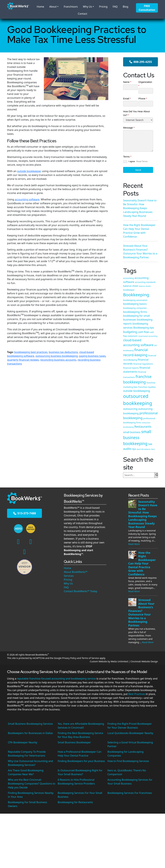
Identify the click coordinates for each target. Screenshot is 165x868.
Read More (134, 544)
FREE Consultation (147, 8)
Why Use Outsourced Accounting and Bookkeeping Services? (30, 763)
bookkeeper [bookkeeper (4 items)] (129, 290)
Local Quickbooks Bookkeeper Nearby (130, 733)
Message (129, 128)
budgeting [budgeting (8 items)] (130, 332)
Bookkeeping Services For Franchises (130, 793)
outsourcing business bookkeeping (57, 356)
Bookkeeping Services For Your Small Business (80, 795)
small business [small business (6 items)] (132, 432)
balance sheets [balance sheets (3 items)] (145, 286)
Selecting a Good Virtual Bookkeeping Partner (130, 744)
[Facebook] (18, 541)
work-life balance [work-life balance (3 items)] (143, 449)
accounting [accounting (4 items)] (128, 278)
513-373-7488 (24, 513)
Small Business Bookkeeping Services (30, 724)
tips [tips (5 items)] (134, 449)
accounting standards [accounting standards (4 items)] (145, 282)
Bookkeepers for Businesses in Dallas (30, 733)
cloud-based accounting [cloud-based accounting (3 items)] (148, 336)
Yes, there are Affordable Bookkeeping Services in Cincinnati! (81, 726)
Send (138, 170)
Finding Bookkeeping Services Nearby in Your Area (31, 795)
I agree (129, 162)
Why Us (87, 7)
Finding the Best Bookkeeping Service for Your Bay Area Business (80, 735)
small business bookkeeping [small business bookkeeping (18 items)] (137, 438)
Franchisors (71, 7)
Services (69, 576)
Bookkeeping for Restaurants (75, 802)
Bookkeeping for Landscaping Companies (126, 754)
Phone (143, 99)
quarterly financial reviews (23, 360)
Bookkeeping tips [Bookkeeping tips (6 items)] (144, 328)
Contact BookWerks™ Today (81, 591)
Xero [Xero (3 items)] (153, 449)
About (53, 7)
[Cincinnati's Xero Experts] (18, 529)
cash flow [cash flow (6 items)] (143, 332)
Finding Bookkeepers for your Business (81, 761)
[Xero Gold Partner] (31, 529)
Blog (126, 7)
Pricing (103, 7)
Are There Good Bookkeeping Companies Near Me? (26, 772)
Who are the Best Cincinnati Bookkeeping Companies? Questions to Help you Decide (32, 784)
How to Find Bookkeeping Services (128, 761)
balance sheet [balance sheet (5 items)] (131, 286)
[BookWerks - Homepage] (18, 6)
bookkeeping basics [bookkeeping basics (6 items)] (135, 304)
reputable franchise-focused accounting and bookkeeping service (56, 679)
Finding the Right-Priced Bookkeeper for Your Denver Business (130, 726)
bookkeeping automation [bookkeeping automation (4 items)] (135, 300)
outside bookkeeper (29, 171)
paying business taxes (92, 356)
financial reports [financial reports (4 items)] (131, 368)
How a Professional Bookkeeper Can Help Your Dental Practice (80, 754)
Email (127, 99)
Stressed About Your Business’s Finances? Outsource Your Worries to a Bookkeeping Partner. (141, 613)
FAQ (115, 7)
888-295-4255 (141, 62)
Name (127, 82)
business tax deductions (63, 352)
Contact (82, 14)
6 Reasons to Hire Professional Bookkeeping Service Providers (76, 782)
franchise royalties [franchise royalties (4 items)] (147, 387)
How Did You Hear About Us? (136, 113)
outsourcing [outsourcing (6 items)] (130, 409)
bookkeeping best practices (31, 352)
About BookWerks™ (76, 572)
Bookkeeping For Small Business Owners (27, 804)
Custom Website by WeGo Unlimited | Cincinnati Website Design (124, 661)
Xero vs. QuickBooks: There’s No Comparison (127, 772)
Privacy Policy (69, 658)
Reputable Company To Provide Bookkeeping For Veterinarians (27, 754)
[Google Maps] (25, 551)
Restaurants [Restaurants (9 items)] (143, 427)
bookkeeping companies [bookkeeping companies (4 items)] (135, 308)
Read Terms (142, 161)
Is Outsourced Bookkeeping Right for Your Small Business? (80, 772)
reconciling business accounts (58, 360)
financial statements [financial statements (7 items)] (137, 370)
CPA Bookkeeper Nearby (23, 742)
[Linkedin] (31, 541)
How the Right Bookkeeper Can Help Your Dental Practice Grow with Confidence (142, 564)
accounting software (27, 199)
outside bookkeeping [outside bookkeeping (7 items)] (136, 391)
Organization (145, 84)
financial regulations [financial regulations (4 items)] (143, 364)
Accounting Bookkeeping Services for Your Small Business (130, 782)
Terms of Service (90, 658)
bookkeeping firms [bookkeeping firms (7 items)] (135, 312)
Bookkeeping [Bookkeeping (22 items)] (136, 295)
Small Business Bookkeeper (74, 742)
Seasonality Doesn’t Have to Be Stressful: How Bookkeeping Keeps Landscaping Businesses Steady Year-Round (140, 208)
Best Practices (137, 694)
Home (40, 7)
